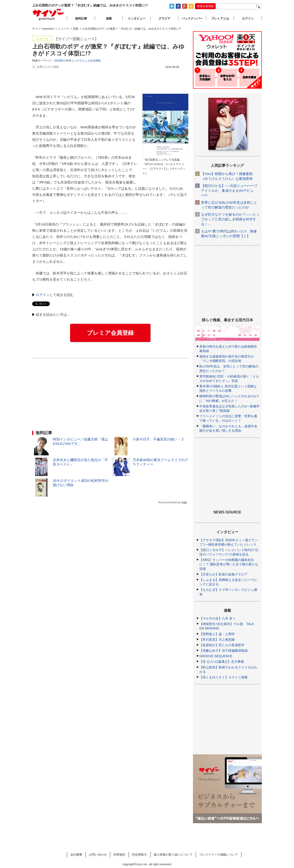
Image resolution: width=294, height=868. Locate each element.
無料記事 (81, 18)
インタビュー (137, 18)
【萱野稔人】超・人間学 (217, 634)
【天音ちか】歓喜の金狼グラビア (223, 574)
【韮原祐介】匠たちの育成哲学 (222, 645)
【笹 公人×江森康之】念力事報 (222, 662)
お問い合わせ (98, 855)
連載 (109, 18)
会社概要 (76, 855)
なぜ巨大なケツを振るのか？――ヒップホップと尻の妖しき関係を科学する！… (230, 219)
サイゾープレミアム (48, 15)
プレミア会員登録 (110, 333)
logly (184, 502)
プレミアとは (220, 18)
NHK (69, 61)
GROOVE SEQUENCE (216, 656)
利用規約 (119, 855)
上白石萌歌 (94, 61)
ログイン (43, 295)
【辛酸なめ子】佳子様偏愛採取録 (223, 651)
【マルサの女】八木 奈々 (218, 618)
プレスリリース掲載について (219, 855)
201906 (59, 61)
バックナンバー (192, 18)
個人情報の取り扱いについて (173, 855)
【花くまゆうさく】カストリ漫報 (223, 677)
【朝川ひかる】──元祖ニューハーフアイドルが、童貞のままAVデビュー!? (229, 190)
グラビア (164, 18)
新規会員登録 (205, 6)
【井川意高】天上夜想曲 (217, 640)
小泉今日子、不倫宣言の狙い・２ (158, 439)
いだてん (79, 61)
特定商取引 (140, 855)
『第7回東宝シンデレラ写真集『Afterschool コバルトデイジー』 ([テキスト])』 (163, 165)
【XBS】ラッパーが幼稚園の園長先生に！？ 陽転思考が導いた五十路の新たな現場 (229, 564)
